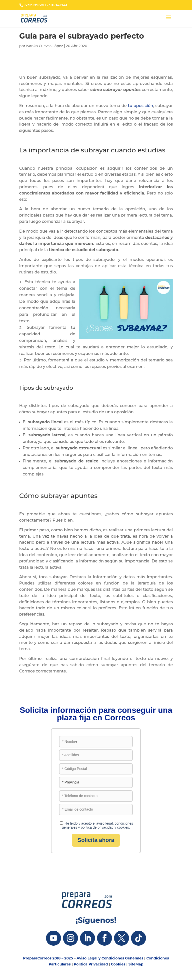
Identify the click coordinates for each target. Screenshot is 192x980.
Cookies (118, 964)
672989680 (35, 5)
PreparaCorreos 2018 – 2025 (48, 958)
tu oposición (141, 106)
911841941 (58, 5)
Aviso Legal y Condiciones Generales (110, 958)
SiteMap (136, 964)
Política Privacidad (91, 964)
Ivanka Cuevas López (45, 46)
